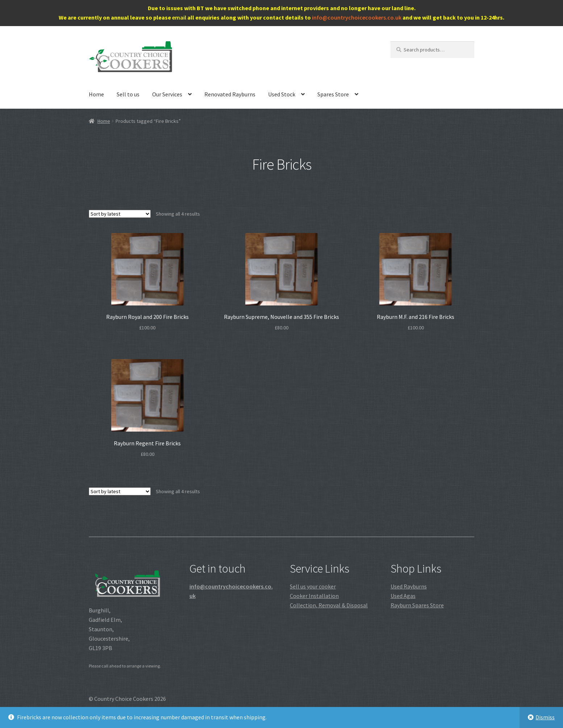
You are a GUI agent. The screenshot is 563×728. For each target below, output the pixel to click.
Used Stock (282, 94)
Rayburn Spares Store (417, 605)
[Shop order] (120, 214)
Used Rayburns (409, 586)
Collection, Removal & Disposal (329, 605)
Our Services (167, 94)
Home (96, 94)
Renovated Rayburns (230, 94)
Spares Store (333, 94)
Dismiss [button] (545, 717)
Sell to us (128, 94)
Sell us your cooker (313, 586)
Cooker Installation (314, 596)
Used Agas (403, 596)
